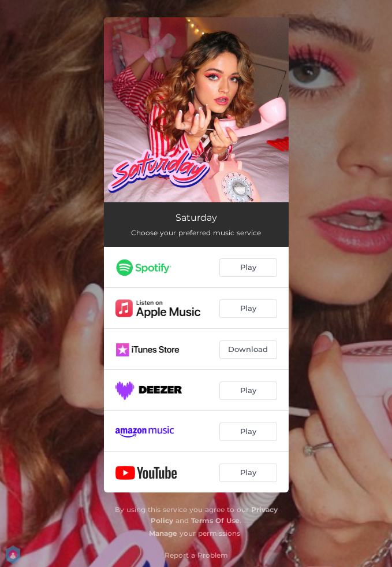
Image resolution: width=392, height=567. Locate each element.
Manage (163, 533)
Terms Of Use (215, 520)
